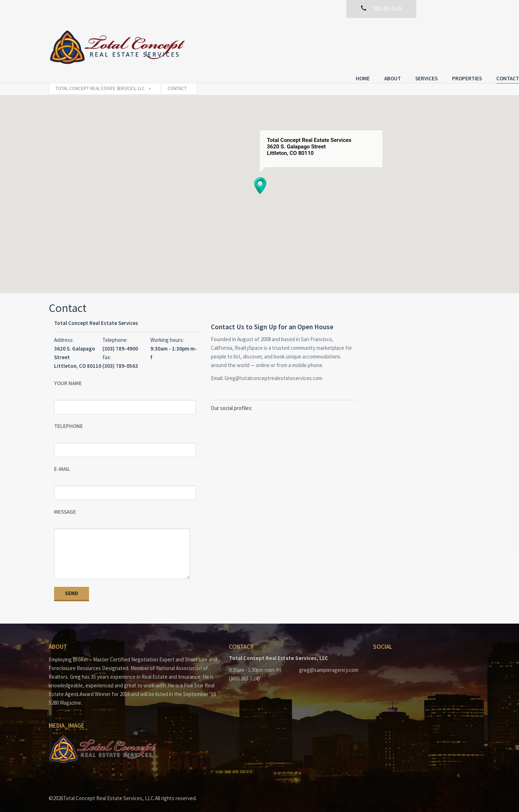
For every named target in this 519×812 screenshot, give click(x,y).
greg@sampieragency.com (329, 663)
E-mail (62, 462)
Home (314, 46)
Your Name (68, 376)
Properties (418, 46)
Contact (459, 46)
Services (378, 46)
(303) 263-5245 (245, 672)
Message (65, 505)
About (344, 46)
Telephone (68, 419)
